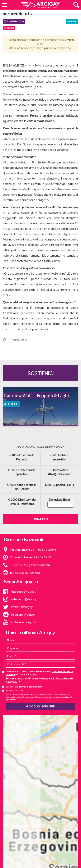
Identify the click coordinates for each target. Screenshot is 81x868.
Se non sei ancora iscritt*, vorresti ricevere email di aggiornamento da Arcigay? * (40, 680)
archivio (72, 21)
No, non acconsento (14, 691)
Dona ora (40, 519)
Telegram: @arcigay (23, 615)
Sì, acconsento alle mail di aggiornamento (24, 687)
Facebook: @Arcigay (23, 592)
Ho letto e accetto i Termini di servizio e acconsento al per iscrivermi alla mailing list (40, 673)
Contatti (35, 573)
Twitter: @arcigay (22, 607)
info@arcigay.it (19, 573)
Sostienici (40, 373)
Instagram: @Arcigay (24, 599)
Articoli (9, 28)
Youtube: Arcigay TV (23, 622)
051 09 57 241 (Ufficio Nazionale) (31, 565)
